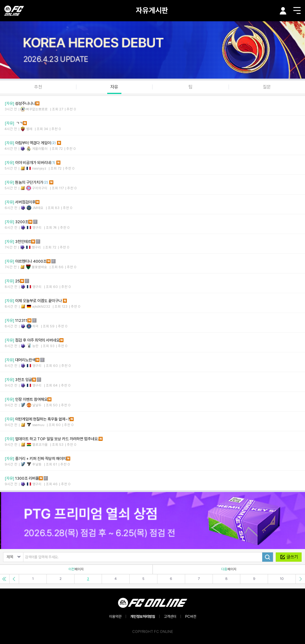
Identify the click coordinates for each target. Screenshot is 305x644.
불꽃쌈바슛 (39, 267)
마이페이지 (283, 11)
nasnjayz (39, 168)
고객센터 (170, 617)
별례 (29, 129)
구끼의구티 (40, 188)
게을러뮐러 (40, 149)
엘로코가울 (40, 445)
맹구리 (37, 228)
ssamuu (38, 425)
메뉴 (297, 10)
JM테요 (38, 208)
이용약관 (115, 617)
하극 (35, 326)
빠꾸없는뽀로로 (37, 109)
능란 (35, 346)
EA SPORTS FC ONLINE (14, 11)
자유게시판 (152, 10)
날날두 (37, 405)
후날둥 (37, 464)
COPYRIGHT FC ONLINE (153, 632)
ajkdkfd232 (41, 307)
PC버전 (191, 617)
